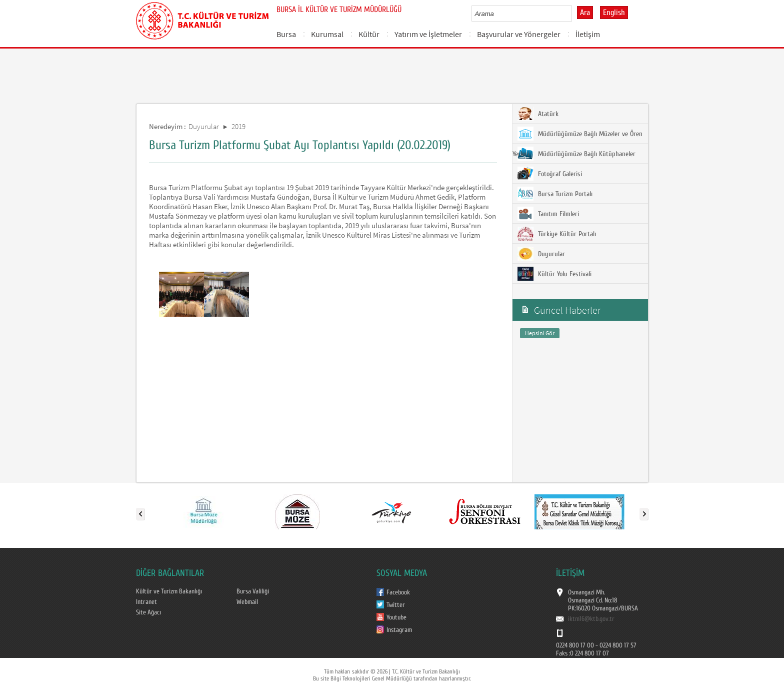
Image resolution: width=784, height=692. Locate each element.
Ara (585, 13)
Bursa (286, 34)
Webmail (247, 602)
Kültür (369, 34)
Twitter (396, 605)
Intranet (146, 602)
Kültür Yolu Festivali (554, 274)
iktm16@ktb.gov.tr (591, 619)
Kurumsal (327, 34)
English (614, 13)
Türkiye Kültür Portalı (557, 234)
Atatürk (538, 114)
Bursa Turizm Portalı (555, 194)
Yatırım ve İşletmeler (428, 34)
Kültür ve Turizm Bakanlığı (169, 591)
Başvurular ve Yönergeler (519, 34)
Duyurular (204, 126)
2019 (238, 126)
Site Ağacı (148, 612)
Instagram (399, 630)
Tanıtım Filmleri (548, 214)
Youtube (396, 617)
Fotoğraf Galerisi (550, 174)
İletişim (588, 34)
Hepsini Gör (540, 333)
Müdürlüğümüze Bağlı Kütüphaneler (576, 154)
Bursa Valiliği (253, 591)
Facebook (398, 592)
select (575, 14)
